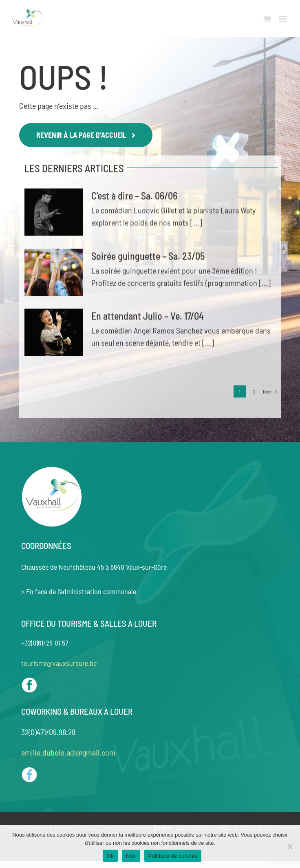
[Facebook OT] (29, 681)
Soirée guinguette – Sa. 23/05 (148, 257)
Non (131, 856)
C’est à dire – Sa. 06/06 (134, 197)
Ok (110, 856)
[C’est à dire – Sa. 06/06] (54, 213)
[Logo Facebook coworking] (29, 771)
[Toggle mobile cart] (267, 19)
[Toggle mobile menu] (283, 19)
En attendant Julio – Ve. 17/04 (148, 317)
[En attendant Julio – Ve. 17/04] (54, 333)
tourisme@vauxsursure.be (59, 663)
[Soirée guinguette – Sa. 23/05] (54, 273)
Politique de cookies (173, 856)
